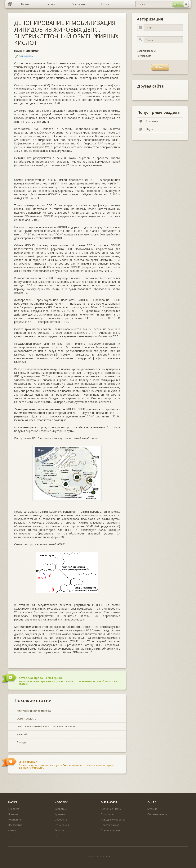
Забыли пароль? (146, 51)
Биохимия (32, 51)
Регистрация (144, 56)
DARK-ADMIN (26, 56)
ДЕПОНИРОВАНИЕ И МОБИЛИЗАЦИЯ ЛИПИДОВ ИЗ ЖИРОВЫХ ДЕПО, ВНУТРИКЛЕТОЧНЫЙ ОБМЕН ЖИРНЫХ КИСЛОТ (66, 33)
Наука (18, 51)
